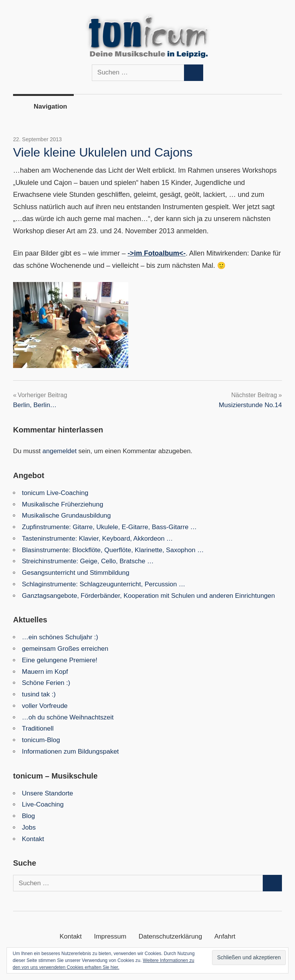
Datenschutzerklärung (170, 936)
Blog (28, 816)
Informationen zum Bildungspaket (70, 751)
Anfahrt (225, 936)
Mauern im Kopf (45, 672)
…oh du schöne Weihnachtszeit (68, 717)
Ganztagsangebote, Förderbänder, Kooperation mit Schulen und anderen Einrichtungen (148, 596)
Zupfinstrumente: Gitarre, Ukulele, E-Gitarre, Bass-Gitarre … (109, 527)
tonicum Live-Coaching (55, 493)
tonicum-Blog (41, 740)
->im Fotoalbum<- (157, 253)
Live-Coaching (43, 804)
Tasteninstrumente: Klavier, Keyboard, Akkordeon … (97, 539)
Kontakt (33, 839)
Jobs (29, 827)
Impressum (110, 936)
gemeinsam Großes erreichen (65, 649)
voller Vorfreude (45, 706)
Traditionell (38, 728)
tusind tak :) (39, 694)
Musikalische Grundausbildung (66, 516)
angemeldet (60, 451)
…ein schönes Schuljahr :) (60, 637)
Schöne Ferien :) (46, 683)
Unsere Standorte (47, 793)
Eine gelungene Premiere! (60, 660)
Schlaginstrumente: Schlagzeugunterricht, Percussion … (104, 584)
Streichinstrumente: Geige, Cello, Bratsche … (88, 561)
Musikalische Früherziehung (63, 504)
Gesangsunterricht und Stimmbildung (76, 573)
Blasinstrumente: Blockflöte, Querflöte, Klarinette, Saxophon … (113, 550)
